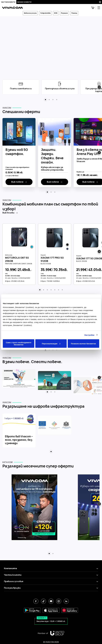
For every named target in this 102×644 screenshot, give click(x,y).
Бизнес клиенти (24, 2)
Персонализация (51, 343)
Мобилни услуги (30, 13)
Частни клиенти (8, 2)
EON (56, 13)
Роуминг (64, 13)
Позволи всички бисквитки (83, 343)
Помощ (74, 13)
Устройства (45, 13)
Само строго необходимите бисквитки (19, 344)
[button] (99, 87)
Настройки (89, 335)
